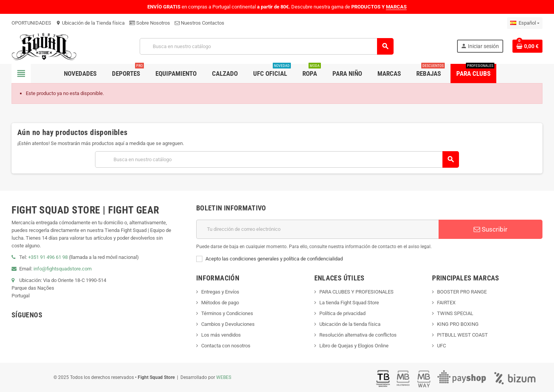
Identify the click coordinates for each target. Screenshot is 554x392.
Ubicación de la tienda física (350, 324)
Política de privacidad (342, 313)
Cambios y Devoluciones (228, 324)
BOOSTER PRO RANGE (462, 292)
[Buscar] (266, 46)
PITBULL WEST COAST (462, 335)
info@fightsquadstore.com (63, 269)
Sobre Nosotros (150, 23)
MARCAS (396, 7)
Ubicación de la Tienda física (90, 23)
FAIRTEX (446, 303)
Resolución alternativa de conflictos (358, 335)
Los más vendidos (221, 335)
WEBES (224, 377)
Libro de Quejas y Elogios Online (354, 346)
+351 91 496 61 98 (48, 257)
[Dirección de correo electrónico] (317, 229)
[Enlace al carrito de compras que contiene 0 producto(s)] (527, 46)
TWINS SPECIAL (455, 313)
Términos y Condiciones (227, 313)
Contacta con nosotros (226, 346)
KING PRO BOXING (458, 324)
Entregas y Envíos (220, 292)
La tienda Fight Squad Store (349, 303)
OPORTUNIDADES (31, 23)
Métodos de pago (220, 303)
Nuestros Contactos (199, 23)
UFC (441, 346)
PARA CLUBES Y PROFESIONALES (356, 292)
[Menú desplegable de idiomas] (525, 23)
